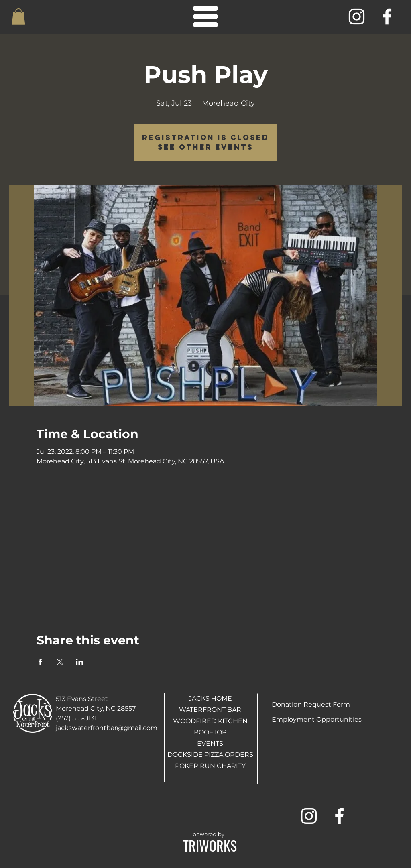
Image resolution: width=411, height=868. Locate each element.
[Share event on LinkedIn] (80, 662)
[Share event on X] (60, 662)
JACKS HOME (210, 698)
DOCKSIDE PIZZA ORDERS (210, 755)
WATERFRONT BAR (210, 710)
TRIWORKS (210, 845)
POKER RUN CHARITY (210, 766)
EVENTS (210, 743)
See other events (205, 147)
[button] (18, 17)
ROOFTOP (210, 732)
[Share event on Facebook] (40, 662)
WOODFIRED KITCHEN (210, 721)
